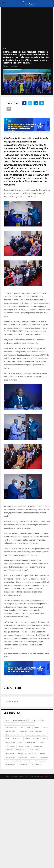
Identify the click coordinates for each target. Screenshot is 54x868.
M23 (20, 742)
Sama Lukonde (10, 757)
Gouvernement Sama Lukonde (37, 735)
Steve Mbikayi (23, 757)
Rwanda (43, 754)
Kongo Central (10, 742)
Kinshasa (36, 739)
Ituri (7, 739)
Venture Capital (40, 761)
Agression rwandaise (20, 720)
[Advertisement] (27, 29)
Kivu (45, 739)
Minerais (41, 742)
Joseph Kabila (17, 739)
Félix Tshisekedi (11, 735)
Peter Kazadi (10, 754)
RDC (35, 754)
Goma (21, 735)
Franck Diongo (10, 731)
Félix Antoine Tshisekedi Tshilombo (31, 731)
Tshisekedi (15, 761)
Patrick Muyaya (21, 750)
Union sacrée (27, 761)
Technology (44, 757)
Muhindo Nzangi (24, 746)
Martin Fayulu (30, 742)
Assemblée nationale (38, 720)
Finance (37, 728)
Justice (27, 739)
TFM (7, 761)
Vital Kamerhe (10, 765)
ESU (22, 728)
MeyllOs (45, 776)
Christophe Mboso (12, 724)
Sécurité (34, 757)
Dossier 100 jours (11, 728)
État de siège (36, 765)
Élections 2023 (23, 765)
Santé (5, 49)
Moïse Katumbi (10, 746)
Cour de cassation (27, 724)
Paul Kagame (34, 750)
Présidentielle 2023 (24, 754)
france (45, 728)
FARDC (28, 728)
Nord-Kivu (9, 750)
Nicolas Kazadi (38, 746)
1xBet (7, 720)
